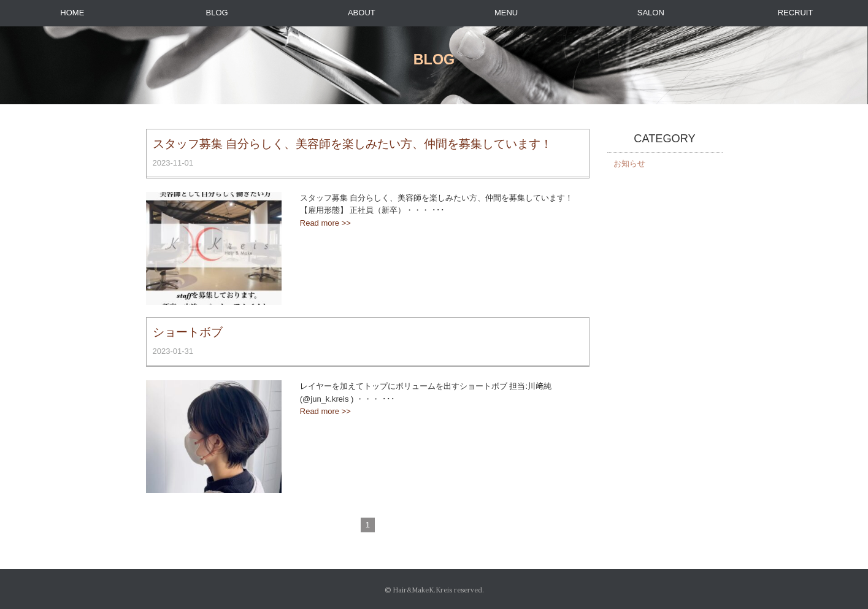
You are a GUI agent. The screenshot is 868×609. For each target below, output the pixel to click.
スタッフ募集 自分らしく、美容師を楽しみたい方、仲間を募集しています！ (352, 144)
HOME (72, 13)
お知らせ (629, 163)
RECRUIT (796, 13)
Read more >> (325, 223)
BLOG (217, 13)
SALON (651, 13)
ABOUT (362, 13)
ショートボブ (188, 332)
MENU (506, 13)
